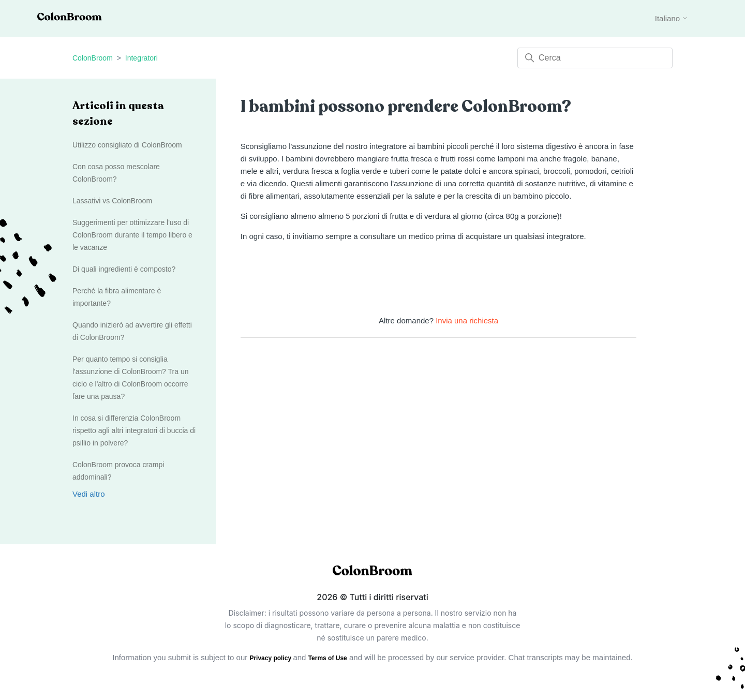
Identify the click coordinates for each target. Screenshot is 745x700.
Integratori (141, 58)
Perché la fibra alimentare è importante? (117, 297)
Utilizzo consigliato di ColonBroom (127, 145)
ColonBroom (93, 58)
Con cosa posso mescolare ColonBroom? (116, 173)
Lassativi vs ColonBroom (112, 201)
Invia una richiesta (467, 321)
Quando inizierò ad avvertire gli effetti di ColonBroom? (132, 331)
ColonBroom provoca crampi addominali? (118, 471)
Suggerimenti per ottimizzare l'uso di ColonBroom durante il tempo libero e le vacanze (132, 235)
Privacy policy (271, 658)
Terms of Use (328, 658)
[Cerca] (595, 58)
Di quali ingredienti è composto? (124, 269)
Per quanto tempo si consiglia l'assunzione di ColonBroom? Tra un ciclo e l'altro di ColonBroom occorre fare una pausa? (130, 378)
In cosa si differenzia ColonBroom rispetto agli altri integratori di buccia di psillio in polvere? (134, 430)
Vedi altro (89, 494)
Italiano (672, 18)
